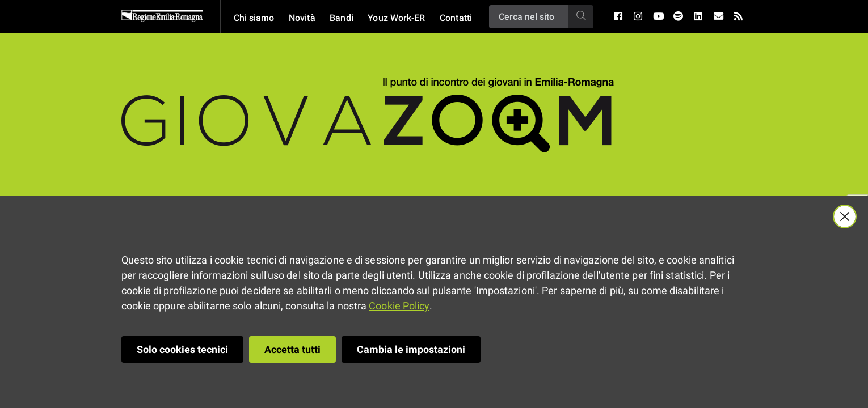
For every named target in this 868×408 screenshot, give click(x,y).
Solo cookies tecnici (182, 349)
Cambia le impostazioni (411, 349)
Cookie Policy (399, 306)
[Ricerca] (529, 17)
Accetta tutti (292, 349)
